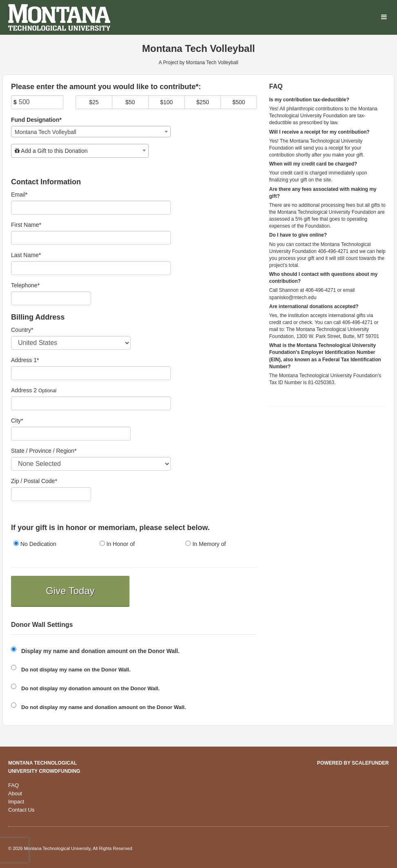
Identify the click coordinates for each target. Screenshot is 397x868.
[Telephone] (51, 298)
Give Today (70, 591)
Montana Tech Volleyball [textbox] (46, 132)
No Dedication (35, 544)
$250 (203, 102)
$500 (239, 102)
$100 (166, 102)
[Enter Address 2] (91, 403)
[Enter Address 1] (91, 373)
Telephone (25, 285)
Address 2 (24, 390)
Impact (16, 802)
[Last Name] (91, 268)
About (15, 793)
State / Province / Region (44, 451)
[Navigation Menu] (384, 17)
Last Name (26, 255)
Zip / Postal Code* (34, 481)
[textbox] (80, 151)
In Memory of (206, 544)
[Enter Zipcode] (51, 494)
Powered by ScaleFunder (353, 763)
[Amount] (37, 102)
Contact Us (21, 810)
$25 (94, 102)
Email (19, 195)
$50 (130, 102)
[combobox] (91, 132)
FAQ (13, 785)
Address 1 (25, 360)
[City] (71, 434)
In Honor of (117, 544)
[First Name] (91, 238)
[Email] (91, 208)
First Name (26, 225)
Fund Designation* (36, 120)
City (17, 421)
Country (22, 330)
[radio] (48, 545)
